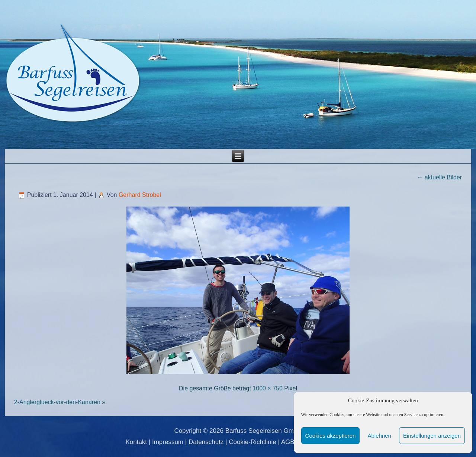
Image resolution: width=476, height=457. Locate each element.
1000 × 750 (268, 388)
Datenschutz (206, 442)
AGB (288, 442)
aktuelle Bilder (439, 177)
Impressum (168, 442)
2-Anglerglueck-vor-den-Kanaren (57, 402)
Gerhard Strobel (140, 195)
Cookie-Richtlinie (253, 442)
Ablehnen (379, 436)
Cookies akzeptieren (331, 436)
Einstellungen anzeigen (432, 436)
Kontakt (136, 442)
